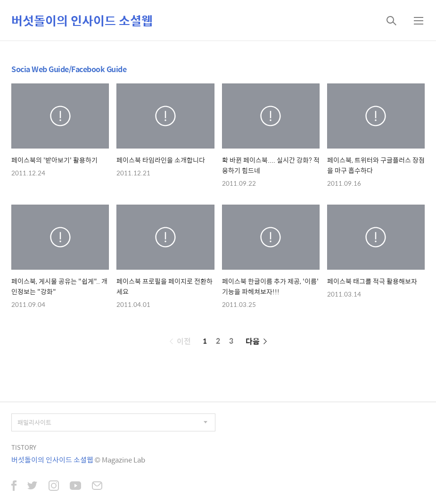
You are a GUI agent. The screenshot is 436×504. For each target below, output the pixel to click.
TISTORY (24, 447)
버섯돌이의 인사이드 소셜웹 (82, 20)
